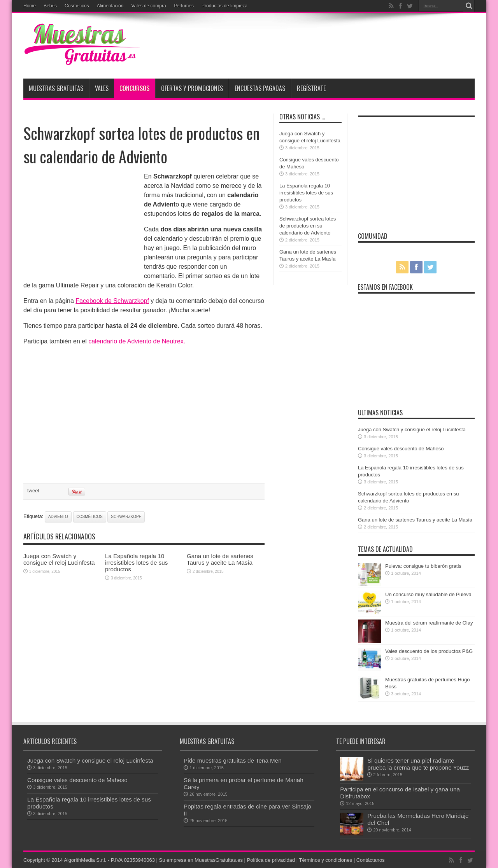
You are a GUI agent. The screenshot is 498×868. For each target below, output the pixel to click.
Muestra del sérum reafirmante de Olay (429, 623)
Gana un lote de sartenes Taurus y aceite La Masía (220, 559)
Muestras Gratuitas (56, 88)
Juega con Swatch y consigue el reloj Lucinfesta (59, 559)
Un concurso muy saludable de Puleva (428, 594)
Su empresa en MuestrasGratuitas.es (201, 860)
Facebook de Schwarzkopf (112, 301)
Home (30, 6)
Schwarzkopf (126, 517)
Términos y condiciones (325, 860)
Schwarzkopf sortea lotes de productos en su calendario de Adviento (308, 226)
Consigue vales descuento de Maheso (401, 449)
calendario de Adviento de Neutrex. (137, 341)
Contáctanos (371, 860)
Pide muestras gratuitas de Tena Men (233, 760)
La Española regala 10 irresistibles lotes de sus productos (136, 563)
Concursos (134, 88)
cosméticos (90, 517)
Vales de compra (148, 6)
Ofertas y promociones (192, 88)
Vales (102, 88)
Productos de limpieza (224, 6)
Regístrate (311, 88)
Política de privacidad (271, 860)
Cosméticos (77, 6)
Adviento (58, 517)
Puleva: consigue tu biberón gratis (423, 566)
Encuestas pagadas (260, 88)
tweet (33, 491)
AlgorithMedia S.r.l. (85, 860)
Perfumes (184, 6)
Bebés (50, 6)
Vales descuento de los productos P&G (429, 651)
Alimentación (110, 6)
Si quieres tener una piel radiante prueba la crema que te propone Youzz (418, 764)
